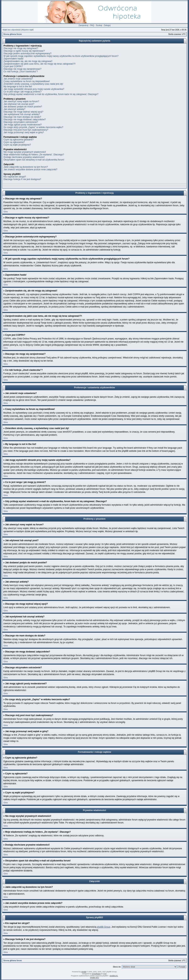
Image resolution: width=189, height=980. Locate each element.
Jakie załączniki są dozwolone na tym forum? (26, 167)
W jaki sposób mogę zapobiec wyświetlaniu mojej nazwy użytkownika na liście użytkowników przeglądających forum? (61, 56)
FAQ (92, 25)
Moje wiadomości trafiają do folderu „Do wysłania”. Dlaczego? (34, 155)
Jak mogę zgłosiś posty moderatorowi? (23, 125)
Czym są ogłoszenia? (14, 142)
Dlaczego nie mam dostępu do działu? (22, 117)
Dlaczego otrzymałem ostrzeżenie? (21, 122)
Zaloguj (107, 25)
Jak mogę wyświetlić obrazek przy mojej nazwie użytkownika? (34, 89)
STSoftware (96, 974)
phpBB (84, 972)
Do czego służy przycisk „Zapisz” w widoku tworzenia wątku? (33, 127)
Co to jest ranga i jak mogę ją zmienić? (23, 92)
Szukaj (99, 25)
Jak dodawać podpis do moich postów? (23, 107)
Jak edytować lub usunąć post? (19, 104)
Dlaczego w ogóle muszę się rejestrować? (24, 51)
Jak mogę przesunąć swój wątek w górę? (24, 132)
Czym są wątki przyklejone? (17, 145)
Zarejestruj (83, 25)
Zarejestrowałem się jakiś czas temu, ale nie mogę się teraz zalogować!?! (39, 64)
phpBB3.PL (114, 976)
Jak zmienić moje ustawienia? (18, 79)
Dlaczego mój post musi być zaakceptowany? (26, 130)
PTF (105, 974)
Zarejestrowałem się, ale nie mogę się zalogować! (28, 61)
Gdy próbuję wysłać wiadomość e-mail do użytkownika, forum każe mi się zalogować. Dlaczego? (51, 94)
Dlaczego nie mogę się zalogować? (21, 48)
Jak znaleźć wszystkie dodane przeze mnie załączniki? (30, 170)
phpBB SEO (95, 978)
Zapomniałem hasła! (13, 59)
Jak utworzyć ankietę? (14, 109)
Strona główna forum (13, 34)
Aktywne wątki (28, 30)
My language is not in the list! (18, 87)
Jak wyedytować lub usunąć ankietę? (22, 114)
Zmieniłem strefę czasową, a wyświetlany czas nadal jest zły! (33, 84)
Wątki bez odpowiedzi (12, 30)
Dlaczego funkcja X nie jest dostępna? (22, 179)
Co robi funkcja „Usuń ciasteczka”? (21, 72)
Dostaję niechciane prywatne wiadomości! (24, 157)
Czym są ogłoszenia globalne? (19, 140)
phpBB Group (104, 927)
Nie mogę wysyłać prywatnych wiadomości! (25, 152)
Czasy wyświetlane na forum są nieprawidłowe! (27, 81)
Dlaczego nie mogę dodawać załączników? (25, 120)
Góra (6, 212)
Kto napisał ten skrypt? (15, 177)
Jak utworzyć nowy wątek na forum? (21, 101)
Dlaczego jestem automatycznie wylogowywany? (27, 53)
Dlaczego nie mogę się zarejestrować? (22, 69)
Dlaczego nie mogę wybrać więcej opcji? (23, 112)
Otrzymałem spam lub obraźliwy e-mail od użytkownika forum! (34, 160)
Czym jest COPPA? (13, 66)
